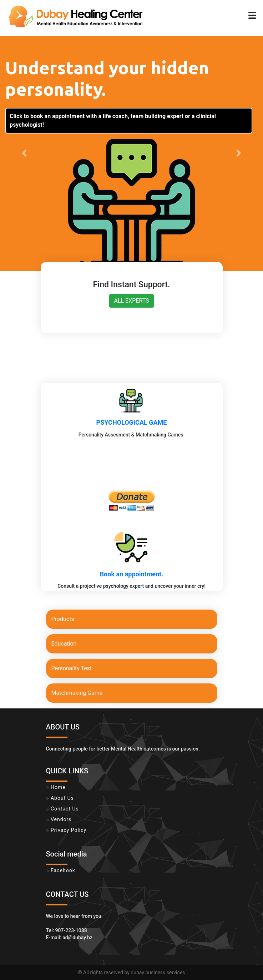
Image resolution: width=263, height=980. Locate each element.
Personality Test (72, 668)
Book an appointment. (132, 574)
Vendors (59, 819)
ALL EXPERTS (131, 301)
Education (64, 644)
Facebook (61, 870)
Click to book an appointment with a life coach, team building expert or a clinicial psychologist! (113, 120)
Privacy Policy (66, 830)
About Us (60, 798)
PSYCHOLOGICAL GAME (132, 422)
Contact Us (62, 809)
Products (63, 619)
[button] (24, 153)
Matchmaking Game (77, 693)
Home (56, 787)
